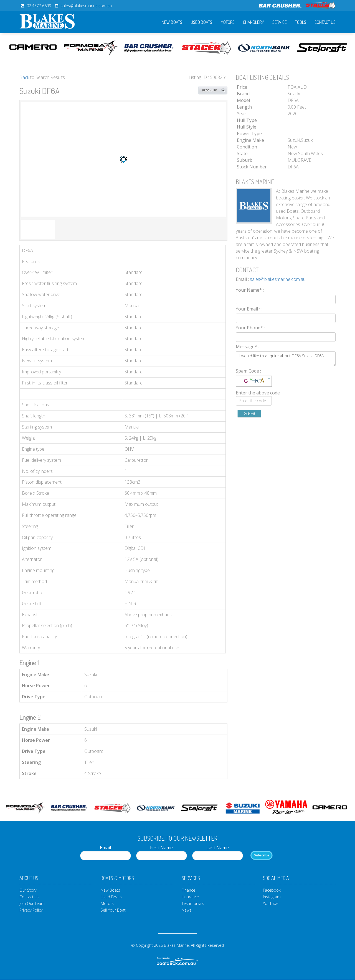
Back (24, 77)
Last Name (218, 852)
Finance (188, 890)
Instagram (272, 897)
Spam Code (248, 371)
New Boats (172, 22)
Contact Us (325, 22)
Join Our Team (32, 903)
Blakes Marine (176, 945)
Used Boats (201, 22)
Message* (247, 347)
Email (106, 852)
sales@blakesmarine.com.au (86, 6)
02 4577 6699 (39, 6)
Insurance (190, 897)
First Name (162, 852)
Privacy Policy (31, 910)
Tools (301, 22)
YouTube (271, 903)
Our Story (28, 890)
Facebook (272, 890)
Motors (228, 22)
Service (280, 22)
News (187, 910)
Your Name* (250, 290)
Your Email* (249, 309)
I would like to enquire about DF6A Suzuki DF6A (286, 359)
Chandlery (253, 22)
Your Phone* (250, 328)
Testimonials (193, 903)
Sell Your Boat (113, 910)
